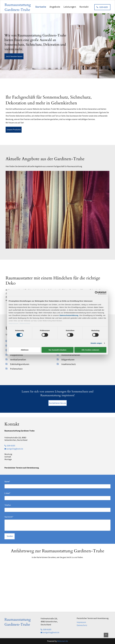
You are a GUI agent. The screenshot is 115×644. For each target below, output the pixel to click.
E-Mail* (7, 493)
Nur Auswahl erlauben (57, 350)
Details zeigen (96, 343)
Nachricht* (9, 517)
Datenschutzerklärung (69, 315)
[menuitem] (41, 7)
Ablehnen (25, 350)
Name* (7, 482)
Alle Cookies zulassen (90, 350)
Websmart (61, 641)
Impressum (13, 323)
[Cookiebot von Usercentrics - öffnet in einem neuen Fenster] (97, 293)
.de (67, 641)
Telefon (8, 505)
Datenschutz (25, 323)
